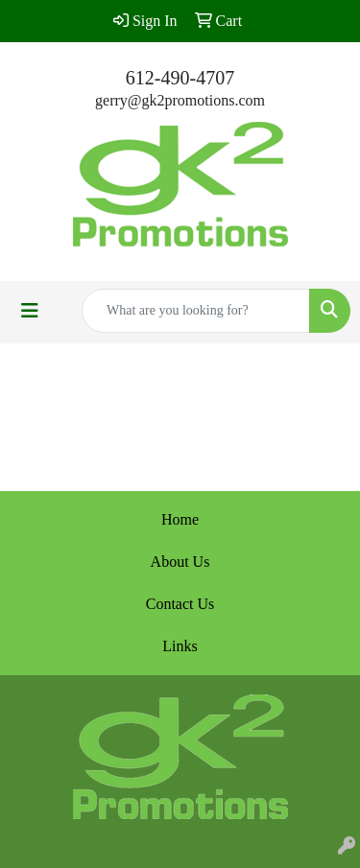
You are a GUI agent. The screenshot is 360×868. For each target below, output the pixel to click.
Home (180, 519)
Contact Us (180, 604)
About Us (180, 562)
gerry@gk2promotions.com (180, 100)
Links (180, 646)
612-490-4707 (180, 78)
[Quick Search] (196, 311)
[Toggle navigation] (30, 311)
